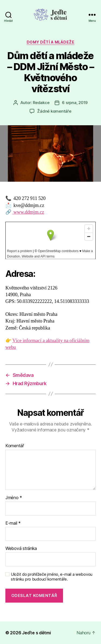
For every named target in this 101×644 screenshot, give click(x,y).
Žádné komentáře (54, 111)
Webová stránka (21, 549)
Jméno (14, 498)
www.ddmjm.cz (28, 212)
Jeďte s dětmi (36, 633)
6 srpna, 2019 (75, 103)
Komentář (15, 446)
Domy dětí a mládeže (51, 42)
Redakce (41, 103)
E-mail (13, 523)
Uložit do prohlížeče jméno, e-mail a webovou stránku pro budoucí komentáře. (52, 577)
